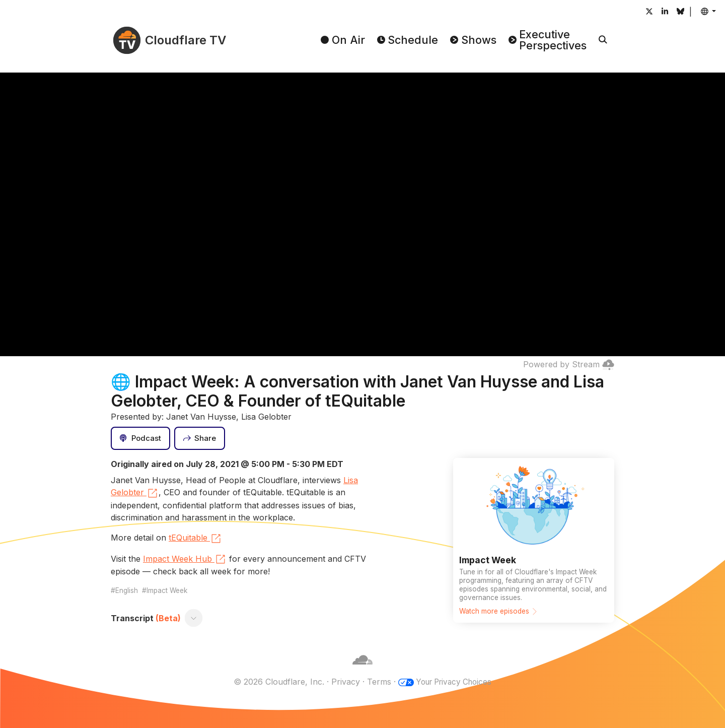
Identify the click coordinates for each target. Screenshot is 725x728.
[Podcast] (140, 438)
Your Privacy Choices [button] (454, 682)
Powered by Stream (569, 364)
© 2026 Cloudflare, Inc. (275, 682)
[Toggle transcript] (194, 618)
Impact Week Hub (185, 559)
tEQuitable (195, 539)
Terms (376, 682)
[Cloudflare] (362, 670)
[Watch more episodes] (534, 540)
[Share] (200, 438)
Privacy (342, 682)
